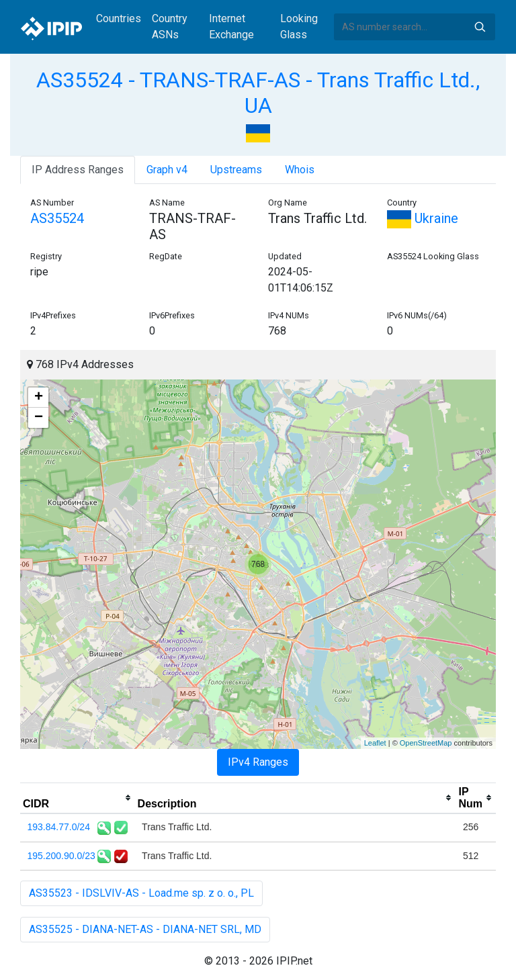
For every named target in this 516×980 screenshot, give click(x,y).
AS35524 (57, 218)
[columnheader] (78, 798)
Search (480, 27)
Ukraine (423, 218)
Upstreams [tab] (236, 170)
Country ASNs (170, 27)
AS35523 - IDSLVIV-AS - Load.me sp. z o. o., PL (141, 893)
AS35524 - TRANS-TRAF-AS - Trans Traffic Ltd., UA (258, 93)
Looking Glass (299, 27)
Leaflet (375, 743)
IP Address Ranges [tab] (78, 170)
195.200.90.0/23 (61, 856)
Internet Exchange (231, 27)
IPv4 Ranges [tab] (258, 762)
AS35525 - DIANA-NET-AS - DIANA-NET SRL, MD (145, 929)
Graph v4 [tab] (167, 170)
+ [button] (39, 398)
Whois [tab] (300, 170)
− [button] (39, 418)
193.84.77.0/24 (59, 827)
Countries (119, 18)
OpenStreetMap (426, 743)
